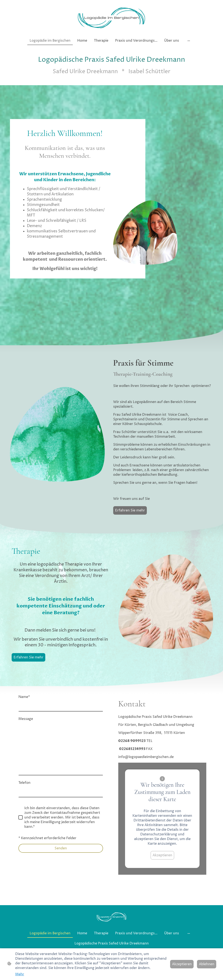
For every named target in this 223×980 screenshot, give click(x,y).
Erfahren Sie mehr (130, 510)
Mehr (20, 974)
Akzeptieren (162, 855)
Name (24, 697)
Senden (61, 848)
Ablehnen (207, 964)
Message (26, 719)
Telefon (24, 783)
